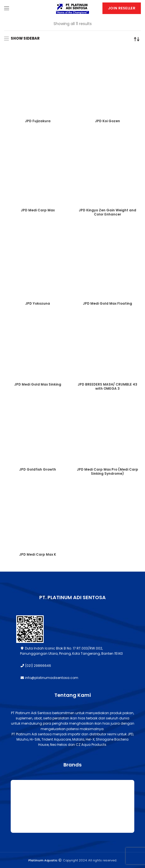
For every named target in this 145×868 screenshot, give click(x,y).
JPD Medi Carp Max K (38, 554)
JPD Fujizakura (38, 121)
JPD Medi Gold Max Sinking (38, 384)
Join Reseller (122, 8)
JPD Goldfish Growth (38, 469)
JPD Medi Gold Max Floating (108, 303)
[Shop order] (137, 39)
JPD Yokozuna (38, 303)
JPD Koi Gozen (108, 121)
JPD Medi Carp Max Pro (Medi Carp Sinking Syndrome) (108, 471)
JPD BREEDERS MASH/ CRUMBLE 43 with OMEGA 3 (108, 386)
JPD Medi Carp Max (38, 210)
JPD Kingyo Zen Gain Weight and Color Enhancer (108, 212)
